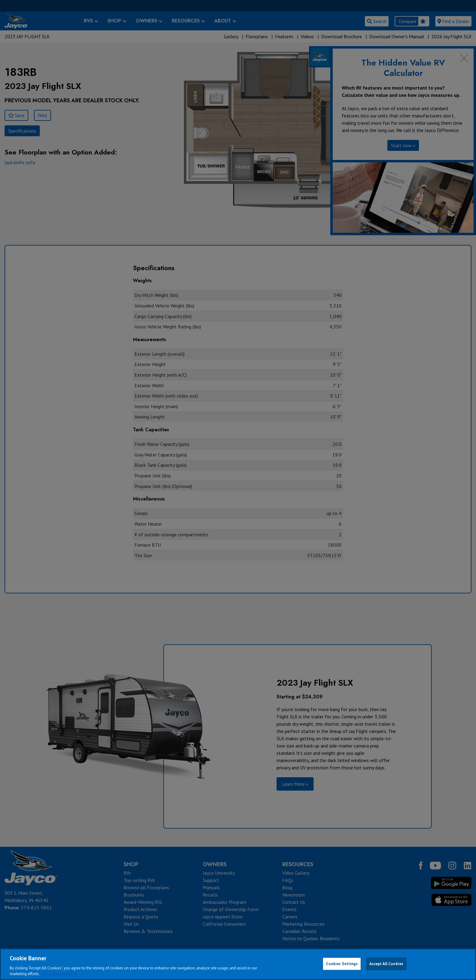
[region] (238, 964)
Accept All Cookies (386, 964)
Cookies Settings (342, 964)
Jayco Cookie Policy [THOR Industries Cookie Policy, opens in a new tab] (59, 974)
